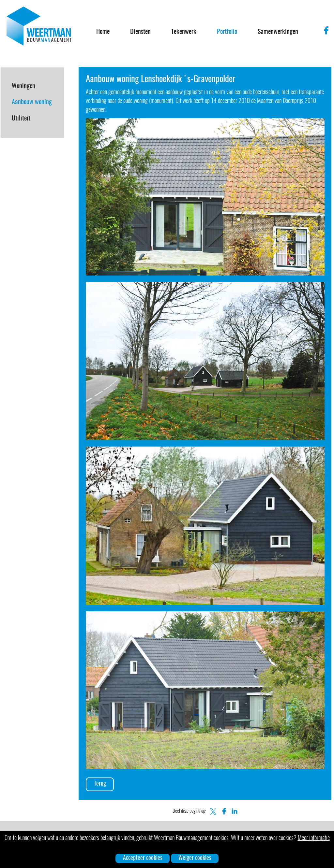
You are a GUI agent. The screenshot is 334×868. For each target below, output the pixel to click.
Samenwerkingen (278, 32)
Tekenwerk (184, 32)
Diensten (140, 32)
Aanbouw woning (32, 102)
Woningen (23, 86)
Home (103, 32)
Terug (100, 784)
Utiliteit (21, 119)
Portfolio (227, 32)
